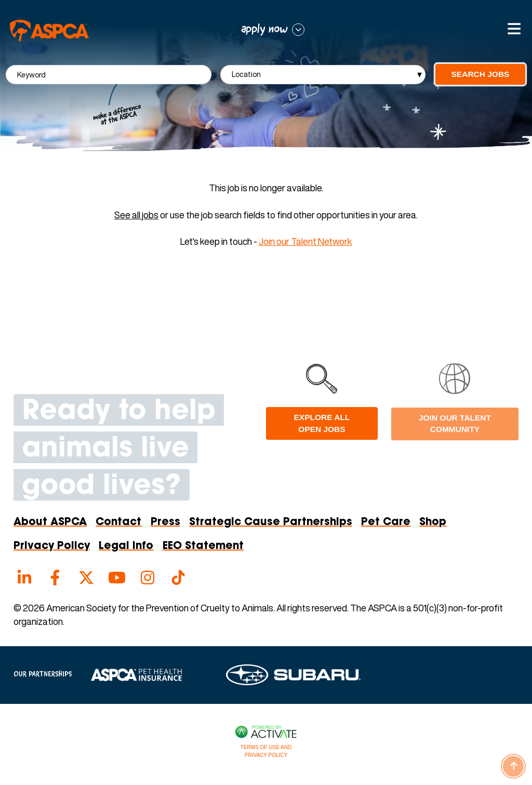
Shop (433, 522)
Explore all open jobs (322, 423)
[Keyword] (109, 75)
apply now (264, 30)
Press (165, 522)
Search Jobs (481, 74)
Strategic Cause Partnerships (271, 522)
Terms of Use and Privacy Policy (266, 751)
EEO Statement (203, 546)
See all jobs (136, 215)
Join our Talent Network (305, 241)
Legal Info (126, 546)
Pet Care (386, 522)
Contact (118, 522)
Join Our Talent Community (455, 423)
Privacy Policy (52, 546)
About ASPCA (50, 522)
